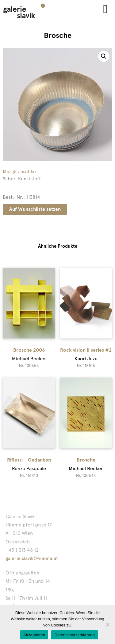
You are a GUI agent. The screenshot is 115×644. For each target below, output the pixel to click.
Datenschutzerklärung (74, 635)
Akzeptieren (34, 635)
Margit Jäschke (19, 172)
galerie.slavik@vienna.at (32, 558)
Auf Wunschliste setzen (35, 209)
